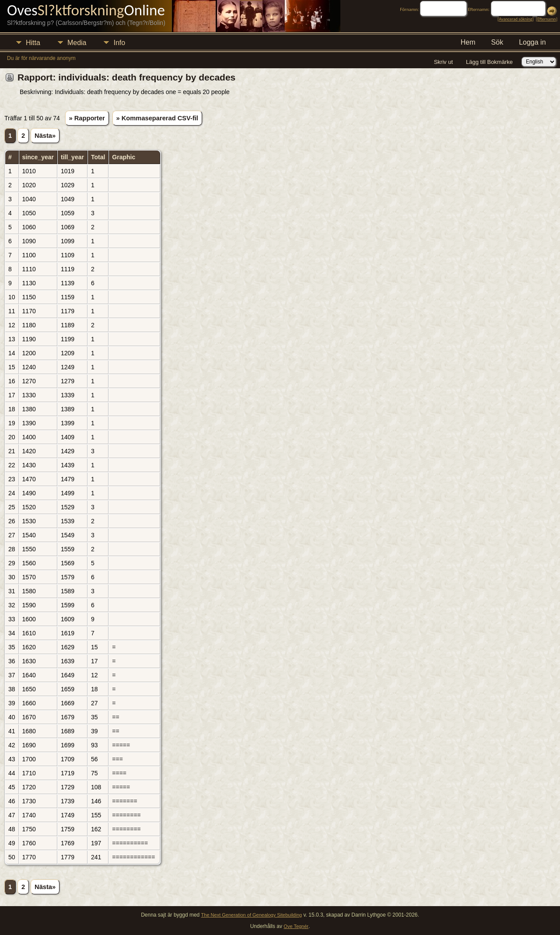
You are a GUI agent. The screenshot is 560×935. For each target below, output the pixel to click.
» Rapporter (87, 118)
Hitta (33, 43)
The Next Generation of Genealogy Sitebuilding (252, 915)
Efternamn (546, 19)
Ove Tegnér (296, 926)
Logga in (532, 42)
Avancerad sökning (515, 19)
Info (119, 43)
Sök (497, 42)
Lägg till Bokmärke (489, 62)
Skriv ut (443, 62)
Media (77, 43)
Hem (468, 42)
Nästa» (45, 136)
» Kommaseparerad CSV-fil (157, 118)
